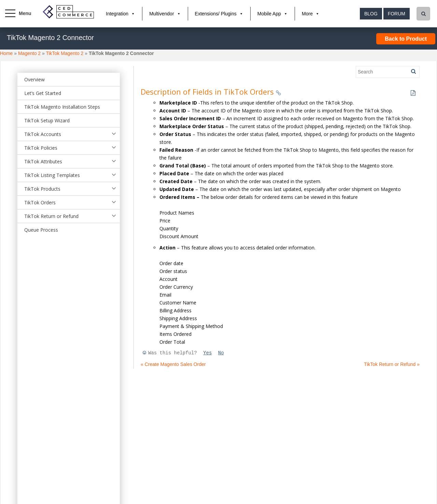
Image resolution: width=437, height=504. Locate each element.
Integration (117, 14)
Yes (207, 353)
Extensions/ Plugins (216, 14)
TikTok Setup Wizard (47, 120)
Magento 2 (29, 53)
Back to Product (406, 39)
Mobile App (269, 14)
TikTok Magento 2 (65, 53)
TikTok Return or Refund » (392, 364)
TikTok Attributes (43, 161)
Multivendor (161, 14)
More (307, 14)
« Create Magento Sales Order (173, 364)
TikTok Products (42, 189)
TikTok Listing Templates (52, 175)
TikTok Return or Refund (51, 216)
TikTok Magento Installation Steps (62, 107)
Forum (397, 14)
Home (6, 53)
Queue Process (41, 230)
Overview (34, 79)
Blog (371, 14)
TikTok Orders (40, 202)
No (221, 353)
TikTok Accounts (43, 134)
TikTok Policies (41, 148)
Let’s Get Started (43, 93)
